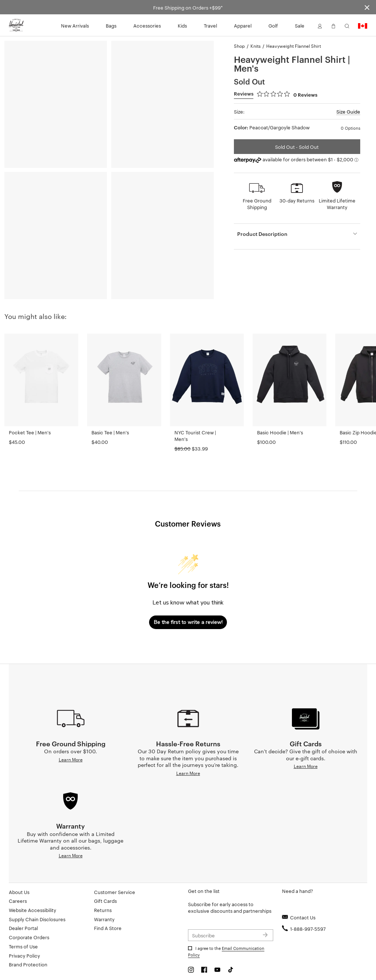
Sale (300, 25)
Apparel (243, 25)
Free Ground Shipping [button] (257, 204)
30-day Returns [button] (297, 200)
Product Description (262, 234)
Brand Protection (28, 964)
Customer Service (115, 892)
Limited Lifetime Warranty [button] (337, 204)
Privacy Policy (24, 955)
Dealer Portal (23, 928)
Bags (111, 25)
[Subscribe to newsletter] (231, 935)
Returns (103, 910)
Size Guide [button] (348, 111)
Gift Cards (105, 901)
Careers (18, 901)
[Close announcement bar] (367, 7)
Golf (273, 25)
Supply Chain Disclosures (37, 919)
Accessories (147, 25)
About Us (19, 892)
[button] (320, 25)
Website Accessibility (32, 910)
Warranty (104, 919)
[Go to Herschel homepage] (16, 25)
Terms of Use (23, 946)
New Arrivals (75, 25)
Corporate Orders (29, 937)
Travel (210, 25)
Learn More (71, 759)
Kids (182, 25)
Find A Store (108, 928)
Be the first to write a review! (188, 622)
